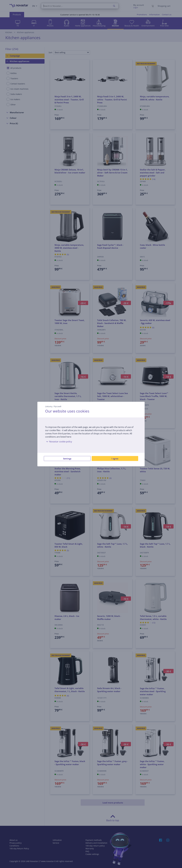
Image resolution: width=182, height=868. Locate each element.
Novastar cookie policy (59, 442)
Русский (58, 406)
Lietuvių (49, 406)
